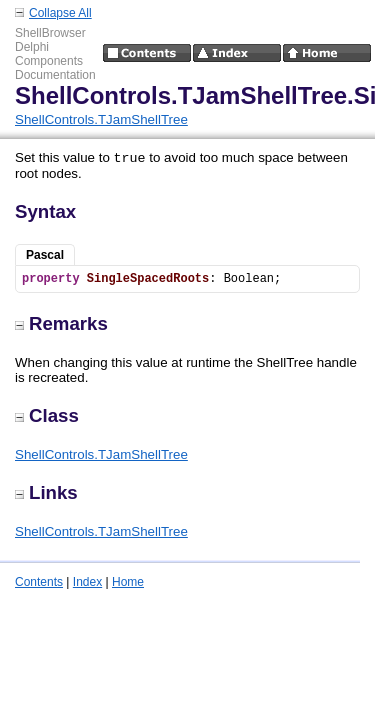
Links (46, 492)
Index (87, 582)
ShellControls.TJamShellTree (101, 119)
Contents (39, 582)
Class (47, 415)
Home (128, 582)
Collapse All (60, 13)
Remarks (61, 323)
